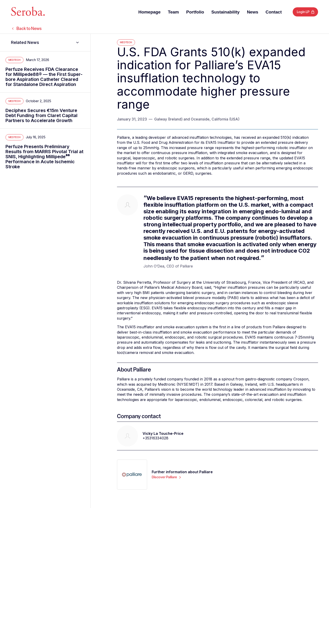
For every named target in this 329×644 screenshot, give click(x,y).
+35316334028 (155, 438)
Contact (274, 12)
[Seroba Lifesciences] (28, 12)
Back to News (26, 29)
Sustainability (226, 12)
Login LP (303, 12)
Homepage (150, 12)
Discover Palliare (167, 477)
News (253, 12)
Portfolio (195, 12)
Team (173, 12)
